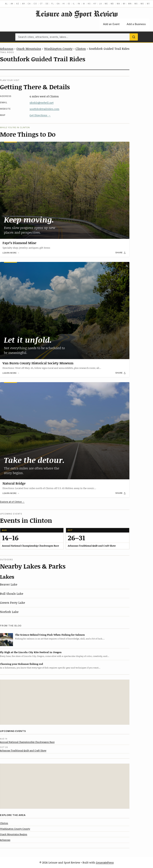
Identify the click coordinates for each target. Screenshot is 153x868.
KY (95, 4)
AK (12, 4)
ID (69, 4)
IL (74, 4)
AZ (18, 4)
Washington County (58, 48)
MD (112, 4)
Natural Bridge (14, 483)
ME (106, 4)
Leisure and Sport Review (77, 14)
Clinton (81, 48)
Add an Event (111, 24)
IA (84, 4)
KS (89, 4)
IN (79, 4)
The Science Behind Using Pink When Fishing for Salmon (50, 635)
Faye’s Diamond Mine (19, 243)
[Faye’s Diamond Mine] (65, 190)
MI (124, 4)
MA (118, 4)
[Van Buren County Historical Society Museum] (65, 311)
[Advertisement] (65, 702)
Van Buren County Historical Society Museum (38, 363)
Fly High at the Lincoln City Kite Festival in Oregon (31, 652)
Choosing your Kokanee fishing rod (21, 664)
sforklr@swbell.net (42, 103)
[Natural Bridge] (65, 431)
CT (41, 4)
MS (136, 4)
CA (29, 4)
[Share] (121, 253)
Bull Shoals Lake (12, 593)
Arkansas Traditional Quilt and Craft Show (23, 750)
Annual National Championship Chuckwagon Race (27, 742)
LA (100, 4)
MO (142, 4)
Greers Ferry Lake (13, 602)
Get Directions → (40, 115)
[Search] (134, 37)
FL (53, 4)
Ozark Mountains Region (14, 834)
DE (47, 4)
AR (23, 4)
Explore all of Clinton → (12, 502)
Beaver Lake (9, 584)
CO (35, 4)
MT (148, 4)
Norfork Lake (9, 612)
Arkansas (7, 48)
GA (58, 4)
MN (130, 4)
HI (64, 4)
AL (6, 4)
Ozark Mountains (29, 48)
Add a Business (136, 24)
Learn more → (11, 253)
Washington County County (15, 829)
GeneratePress (105, 862)
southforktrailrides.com (44, 109)
